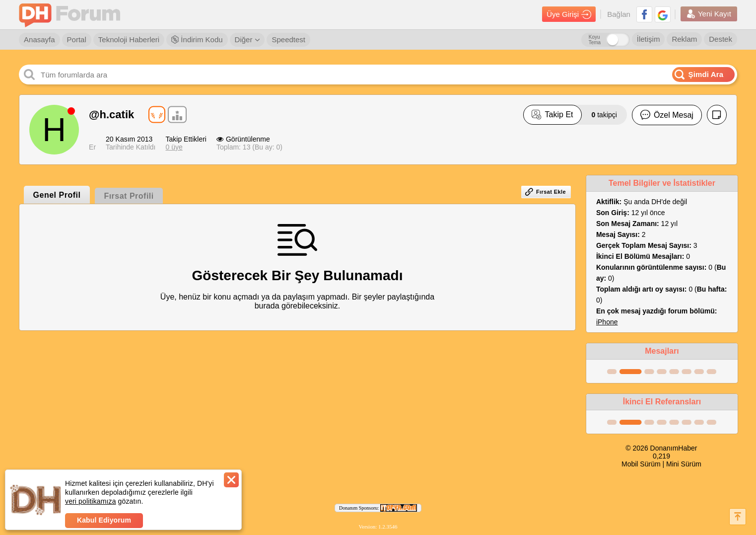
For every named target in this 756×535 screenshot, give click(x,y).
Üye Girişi (569, 14)
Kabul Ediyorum (104, 520)
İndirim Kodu (197, 39)
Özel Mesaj (667, 115)
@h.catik (111, 115)
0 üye (174, 147)
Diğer (247, 39)
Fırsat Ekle (545, 192)
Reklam (684, 39)
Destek (721, 39)
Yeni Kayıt (709, 14)
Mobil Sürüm (641, 464)
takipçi (604, 115)
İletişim (649, 39)
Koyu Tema (595, 40)
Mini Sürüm (684, 464)
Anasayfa (39, 39)
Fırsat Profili (129, 196)
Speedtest (288, 39)
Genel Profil (57, 195)
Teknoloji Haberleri (129, 39)
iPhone (607, 322)
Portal (77, 39)
